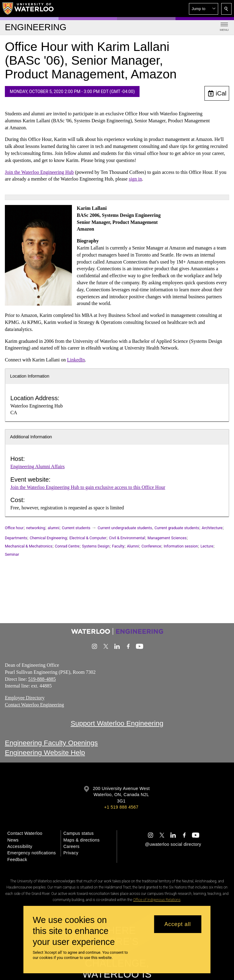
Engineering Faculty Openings (51, 743)
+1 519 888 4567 (121, 807)
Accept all (177, 924)
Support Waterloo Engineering (117, 723)
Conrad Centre (67, 546)
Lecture (207, 546)
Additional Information (31, 437)
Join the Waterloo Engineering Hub (39, 172)
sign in (135, 179)
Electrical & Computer (88, 538)
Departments (16, 538)
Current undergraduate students (125, 528)
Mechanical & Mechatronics (29, 546)
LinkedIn (76, 360)
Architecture (212, 528)
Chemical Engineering (48, 538)
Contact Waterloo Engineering (34, 705)
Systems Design (96, 546)
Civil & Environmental (127, 538)
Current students (76, 528)
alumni (54, 528)
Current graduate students (177, 528)
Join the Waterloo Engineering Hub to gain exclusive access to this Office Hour (88, 487)
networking (36, 528)
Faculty (118, 546)
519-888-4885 (42, 679)
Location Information (30, 376)
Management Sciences (167, 538)
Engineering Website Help (45, 753)
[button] (204, 9)
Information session (181, 546)
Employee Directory (25, 698)
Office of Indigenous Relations (157, 900)
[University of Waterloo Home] (28, 9)
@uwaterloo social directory (173, 844)
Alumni (133, 546)
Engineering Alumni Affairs (37, 467)
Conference (151, 546)
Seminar (12, 554)
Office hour (14, 528)
